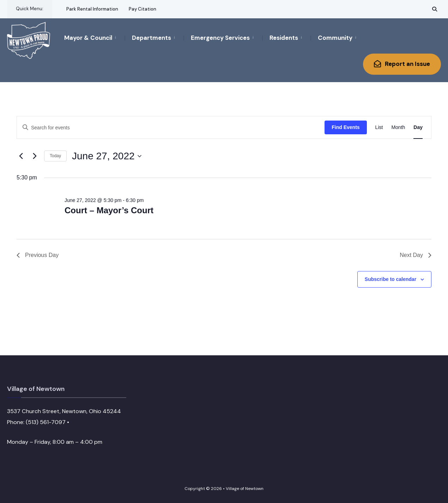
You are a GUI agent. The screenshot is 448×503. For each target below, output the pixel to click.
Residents (284, 38)
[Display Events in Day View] (418, 127)
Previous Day (38, 255)
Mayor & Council (88, 38)
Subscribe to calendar (391, 279)
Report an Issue (402, 64)
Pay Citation (143, 9)
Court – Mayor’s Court (109, 210)
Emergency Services (220, 38)
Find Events (346, 127)
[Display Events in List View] (379, 127)
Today (55, 156)
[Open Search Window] (435, 9)
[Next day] (35, 156)
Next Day (416, 255)
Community (335, 38)
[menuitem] (94, 37)
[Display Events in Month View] (398, 127)
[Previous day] (21, 156)
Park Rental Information (92, 9)
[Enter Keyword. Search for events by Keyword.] (171, 128)
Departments (152, 38)
